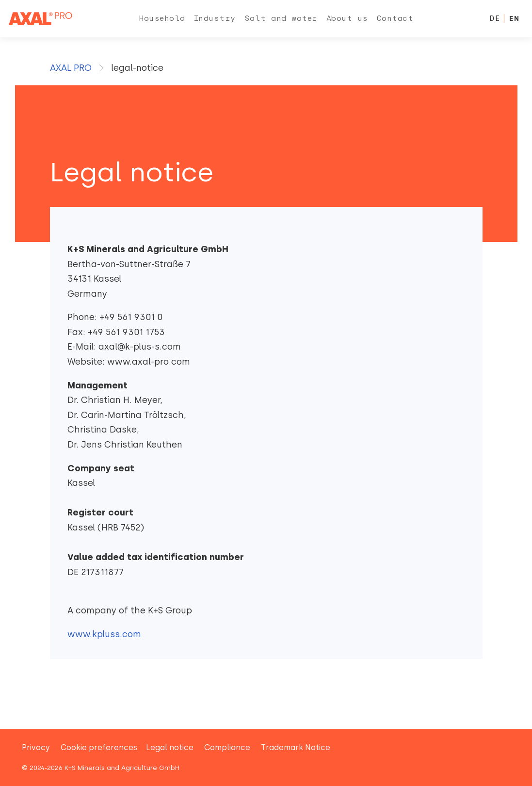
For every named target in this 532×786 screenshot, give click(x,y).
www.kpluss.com (104, 634)
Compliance (227, 747)
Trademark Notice (296, 747)
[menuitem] (162, 19)
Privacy (36, 747)
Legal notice (170, 747)
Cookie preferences (99, 747)
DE (495, 18)
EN (514, 18)
